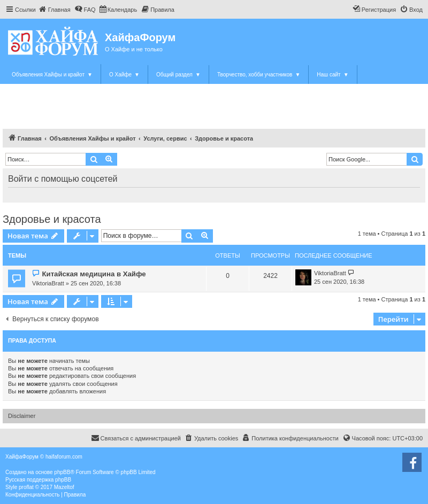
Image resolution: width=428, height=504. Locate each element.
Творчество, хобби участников (259, 75)
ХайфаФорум (140, 37)
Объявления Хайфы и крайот (52, 75)
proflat (26, 487)
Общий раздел (178, 75)
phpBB (62, 472)
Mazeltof (64, 487)
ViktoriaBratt (48, 283)
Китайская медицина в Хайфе (94, 274)
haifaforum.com (64, 457)
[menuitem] (55, 10)
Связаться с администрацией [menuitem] (136, 438)
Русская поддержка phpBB (38, 480)
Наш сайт (333, 75)
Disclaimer (22, 416)
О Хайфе (124, 75)
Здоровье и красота (52, 219)
